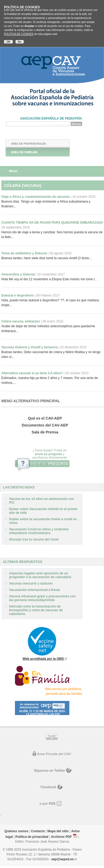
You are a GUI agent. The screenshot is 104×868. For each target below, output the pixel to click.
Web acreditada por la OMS (43, 659)
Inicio (38, 135)
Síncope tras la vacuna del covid (34, 539)
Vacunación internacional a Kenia (35, 590)
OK (8, 42)
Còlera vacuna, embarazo (32, 321)
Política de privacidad (32, 837)
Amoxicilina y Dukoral (33, 274)
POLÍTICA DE (19, 34)
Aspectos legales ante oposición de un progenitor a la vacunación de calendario (40, 575)
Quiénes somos (16, 831)
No (20, 42)
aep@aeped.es (63, 859)
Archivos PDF (61, 837)
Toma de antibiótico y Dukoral (36, 253)
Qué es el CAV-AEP (45, 418)
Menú (13, 171)
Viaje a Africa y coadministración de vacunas (48, 197)
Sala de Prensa (45, 432)
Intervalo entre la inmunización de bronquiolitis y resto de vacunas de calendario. (36, 610)
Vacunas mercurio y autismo (31, 583)
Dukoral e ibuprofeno (31, 295)
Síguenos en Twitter (52, 771)
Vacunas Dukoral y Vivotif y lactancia (44, 347)
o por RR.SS (52, 804)
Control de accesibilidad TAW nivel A (52, 737)
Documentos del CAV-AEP (45, 425)
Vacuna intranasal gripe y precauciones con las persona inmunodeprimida (42, 598)
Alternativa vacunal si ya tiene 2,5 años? (45, 373)
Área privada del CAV (52, 754)
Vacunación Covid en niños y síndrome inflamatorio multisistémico (39, 531)
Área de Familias (38, 152)
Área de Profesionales (38, 144)
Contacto (38, 831)
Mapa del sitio (58, 831)
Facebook (52, 787)
